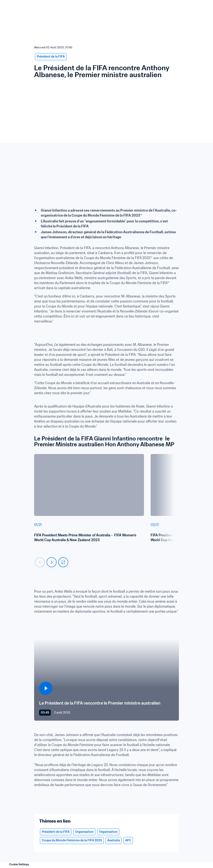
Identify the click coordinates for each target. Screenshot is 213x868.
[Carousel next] (52, 562)
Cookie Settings (19, 864)
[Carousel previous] (40, 562)
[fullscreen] (63, 562)
